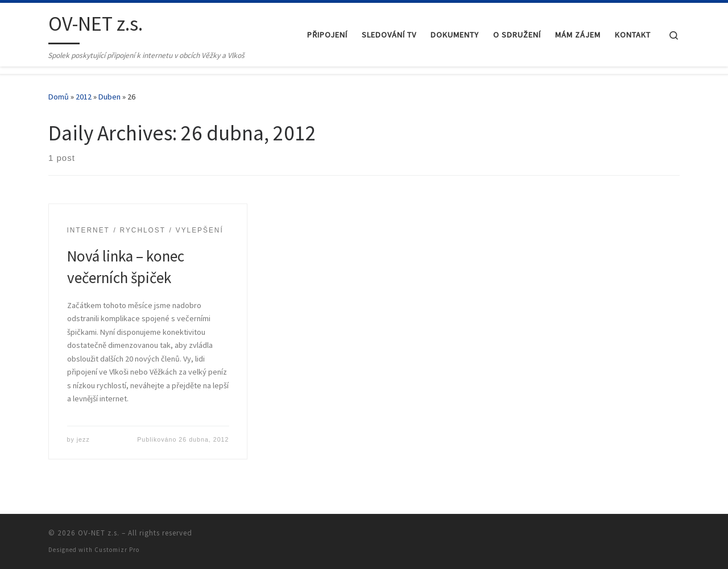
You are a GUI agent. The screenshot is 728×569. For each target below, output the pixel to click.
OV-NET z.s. (99, 533)
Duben (109, 97)
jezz (83, 439)
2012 (84, 97)
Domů (59, 97)
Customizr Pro (117, 550)
